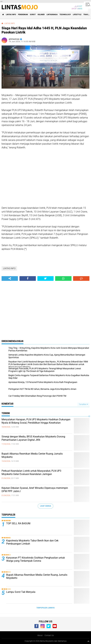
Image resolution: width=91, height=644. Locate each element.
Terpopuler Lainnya (45, 608)
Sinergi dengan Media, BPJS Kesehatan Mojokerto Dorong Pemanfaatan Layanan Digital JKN (33, 438)
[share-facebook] (28, 278)
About (40, 635)
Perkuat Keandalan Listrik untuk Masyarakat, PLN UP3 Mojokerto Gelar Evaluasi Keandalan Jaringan (31, 472)
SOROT (33, 15)
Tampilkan (83, 404)
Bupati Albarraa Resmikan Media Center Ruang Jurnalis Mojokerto (32, 455)
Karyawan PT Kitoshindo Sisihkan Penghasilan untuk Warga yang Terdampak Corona (36, 559)
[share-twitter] (46, 278)
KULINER (41, 15)
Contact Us (49, 635)
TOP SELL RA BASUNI (18, 523)
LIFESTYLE (77, 15)
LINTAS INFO (11, 15)
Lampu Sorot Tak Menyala (21, 592)
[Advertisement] (45, 180)
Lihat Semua (45, 506)
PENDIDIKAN (23, 15)
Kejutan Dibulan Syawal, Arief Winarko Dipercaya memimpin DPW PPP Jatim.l (35, 490)
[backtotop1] (88, 641)
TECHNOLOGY (65, 15)
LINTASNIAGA (52, 15)
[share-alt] (10, 278)
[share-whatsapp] (63, 278)
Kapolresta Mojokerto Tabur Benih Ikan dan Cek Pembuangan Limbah (32, 542)
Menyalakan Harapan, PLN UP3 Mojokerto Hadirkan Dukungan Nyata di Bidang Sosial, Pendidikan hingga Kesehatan (36, 421)
